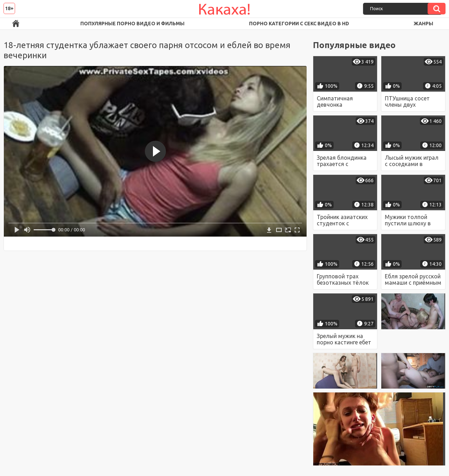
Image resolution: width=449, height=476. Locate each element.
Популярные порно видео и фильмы (132, 24)
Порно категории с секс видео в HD (299, 24)
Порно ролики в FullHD (16, 24)
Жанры (423, 24)
